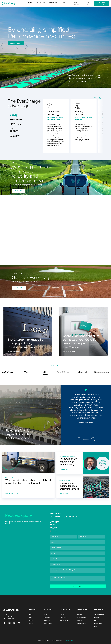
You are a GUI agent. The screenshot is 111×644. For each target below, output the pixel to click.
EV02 (31, 614)
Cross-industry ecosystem (15, 136)
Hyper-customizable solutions (15, 130)
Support (97, 617)
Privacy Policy (69, 640)
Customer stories (99, 614)
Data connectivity (65, 620)
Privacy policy (98, 624)
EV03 (31, 617)
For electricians (82, 624)
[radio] (55, 517)
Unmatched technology (14, 115)
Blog (96, 620)
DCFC (31, 620)
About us (80, 614)
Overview (62, 614)
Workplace (47, 617)
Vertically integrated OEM (15, 124)
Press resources (82, 617)
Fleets (46, 614)
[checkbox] (77, 517)
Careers (80, 620)
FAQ (95, 627)
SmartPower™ (64, 617)
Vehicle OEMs (48, 624)
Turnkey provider (16, 120)
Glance (31, 624)
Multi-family (47, 620)
